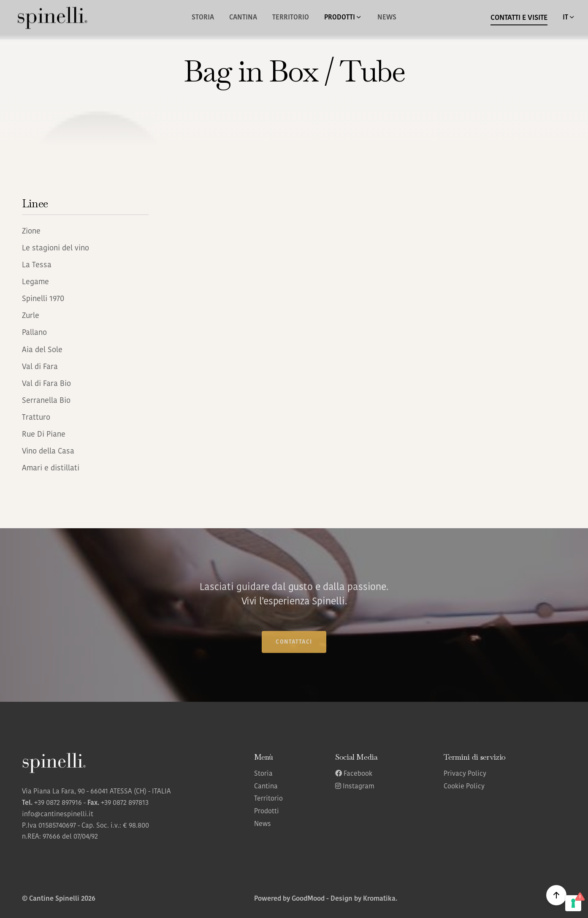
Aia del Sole (42, 350)
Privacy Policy (465, 774)
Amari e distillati (51, 469)
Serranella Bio (46, 401)
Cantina (243, 18)
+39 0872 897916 (58, 803)
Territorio (291, 18)
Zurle (31, 316)
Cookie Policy (464, 787)
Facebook (354, 774)
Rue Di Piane (44, 435)
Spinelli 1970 (43, 299)
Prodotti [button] (343, 17)
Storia (203, 18)
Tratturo (36, 418)
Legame (35, 282)
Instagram (355, 787)
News (387, 18)
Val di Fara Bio (46, 384)
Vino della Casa (48, 452)
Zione (31, 232)
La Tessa (37, 265)
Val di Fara (40, 367)
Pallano (34, 333)
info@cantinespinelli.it (58, 815)
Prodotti (267, 812)
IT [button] (569, 17)
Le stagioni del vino (56, 249)
